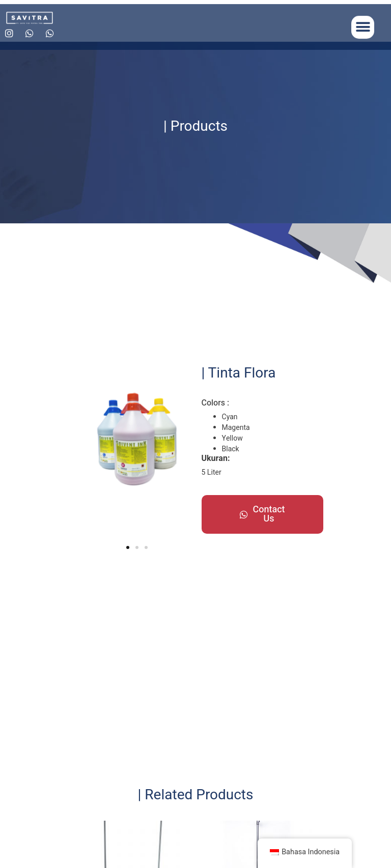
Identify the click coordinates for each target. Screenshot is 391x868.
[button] (363, 32)
